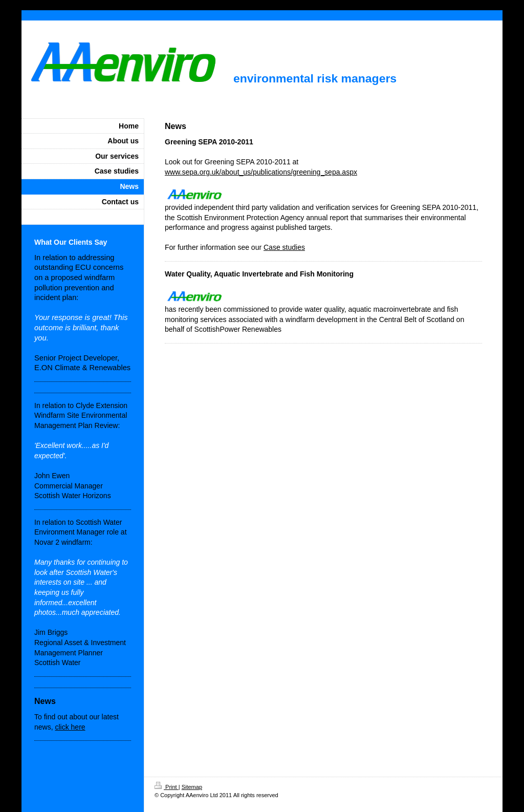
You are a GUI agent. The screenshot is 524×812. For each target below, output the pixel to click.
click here (70, 727)
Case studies (284, 247)
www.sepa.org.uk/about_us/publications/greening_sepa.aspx (261, 172)
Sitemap (192, 787)
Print (167, 787)
